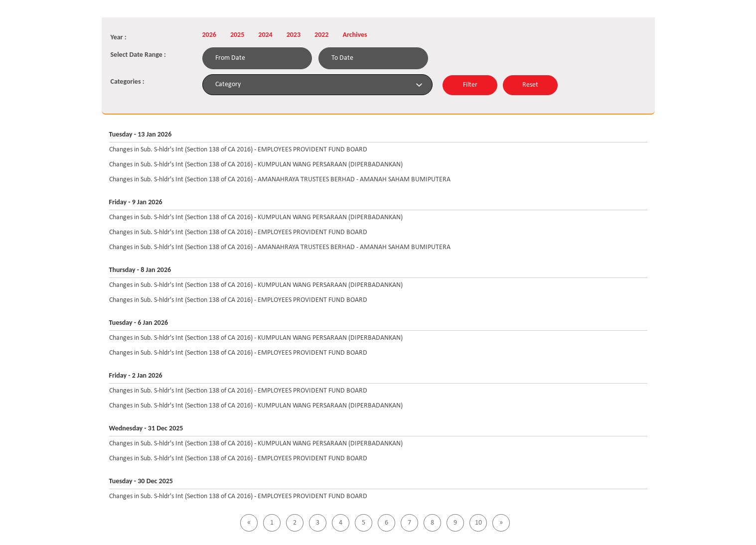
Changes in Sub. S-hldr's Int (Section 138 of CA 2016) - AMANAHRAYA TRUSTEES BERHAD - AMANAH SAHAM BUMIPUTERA (280, 180)
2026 (209, 35)
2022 (321, 35)
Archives (355, 35)
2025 (237, 35)
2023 (294, 35)
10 (478, 523)
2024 (265, 35)
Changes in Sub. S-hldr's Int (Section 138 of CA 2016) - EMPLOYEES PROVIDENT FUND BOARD (238, 150)
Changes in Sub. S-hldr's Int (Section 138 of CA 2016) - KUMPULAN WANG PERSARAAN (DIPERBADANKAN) (256, 165)
